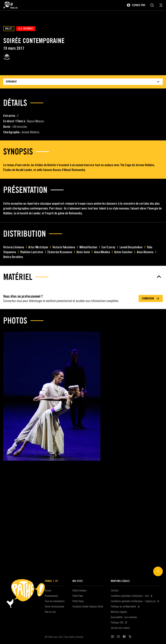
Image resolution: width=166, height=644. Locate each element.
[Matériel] (83, 502)
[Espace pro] (136, 5)
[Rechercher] (152, 5)
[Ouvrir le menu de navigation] (161, 5)
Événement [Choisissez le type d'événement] (83, 82)
